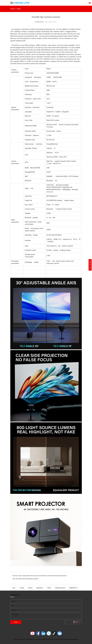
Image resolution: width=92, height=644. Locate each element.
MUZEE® (40, 588)
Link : (14, 588)
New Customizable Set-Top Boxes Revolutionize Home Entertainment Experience (43, 576)
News (19, 9)
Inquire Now (90, 265)
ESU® (30, 588)
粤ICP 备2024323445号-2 (71, 640)
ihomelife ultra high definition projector (27, 579)
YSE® (49, 588)
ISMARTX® (73, 588)
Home (12, 9)
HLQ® (22, 588)
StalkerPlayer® (60, 588)
